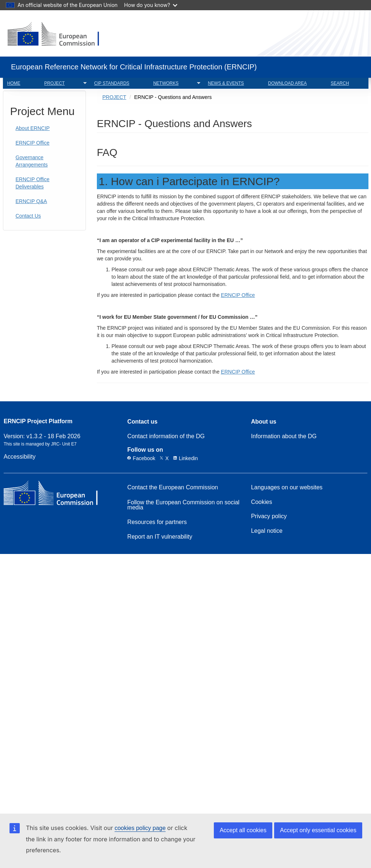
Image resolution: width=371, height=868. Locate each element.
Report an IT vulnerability (160, 537)
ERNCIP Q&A (31, 201)
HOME (14, 83)
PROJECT (63, 83)
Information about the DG (284, 436)
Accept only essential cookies (318, 830)
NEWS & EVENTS (226, 83)
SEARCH (340, 83)
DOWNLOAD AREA (287, 83)
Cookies (262, 502)
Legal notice (267, 531)
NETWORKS (175, 83)
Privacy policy (269, 516)
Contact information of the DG (166, 436)
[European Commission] (59, 35)
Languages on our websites (287, 487)
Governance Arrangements (32, 161)
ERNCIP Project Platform (38, 422)
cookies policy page (140, 828)
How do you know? (151, 5)
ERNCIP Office (33, 143)
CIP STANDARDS (112, 83)
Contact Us (28, 216)
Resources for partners (157, 522)
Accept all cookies (243, 830)
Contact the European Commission (173, 487)
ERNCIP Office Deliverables (33, 183)
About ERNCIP (33, 128)
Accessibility (20, 457)
